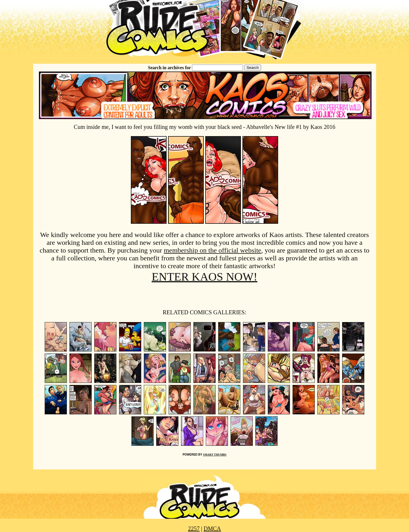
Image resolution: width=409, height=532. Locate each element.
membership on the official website (212, 250)
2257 (194, 529)
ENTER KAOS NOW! (204, 277)
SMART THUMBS (215, 455)
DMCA (212, 529)
